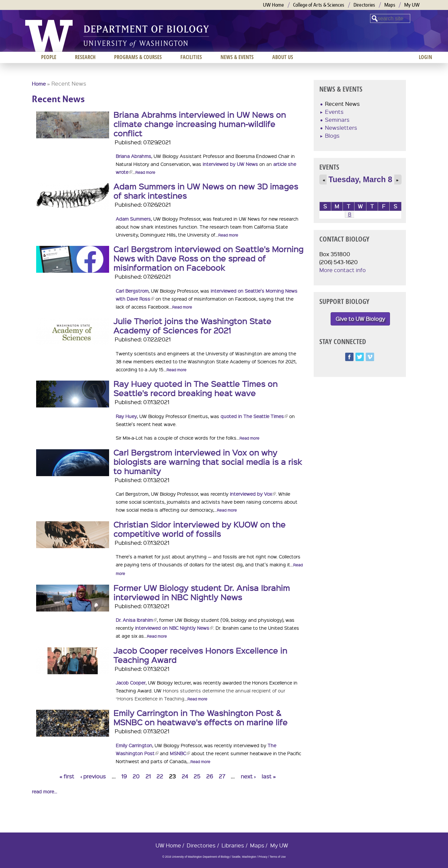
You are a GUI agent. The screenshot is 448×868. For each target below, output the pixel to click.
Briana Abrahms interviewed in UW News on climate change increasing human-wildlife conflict (200, 124)
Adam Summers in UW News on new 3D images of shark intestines (206, 191)
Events (334, 112)
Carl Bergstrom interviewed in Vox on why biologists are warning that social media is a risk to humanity (208, 462)
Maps (390, 5)
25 (197, 776)
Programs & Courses (138, 57)
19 (124, 776)
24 (185, 776)
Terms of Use (278, 857)
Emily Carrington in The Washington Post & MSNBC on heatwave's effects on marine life (200, 717)
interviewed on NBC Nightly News (174, 628)
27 (222, 776)
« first (67, 776)
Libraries (233, 845)
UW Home (274, 5)
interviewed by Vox (253, 494)
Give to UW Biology (360, 319)
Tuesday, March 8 (360, 180)
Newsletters (341, 128)
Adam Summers (133, 219)
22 (160, 776)
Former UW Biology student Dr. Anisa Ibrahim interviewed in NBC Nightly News (202, 592)
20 (136, 776)
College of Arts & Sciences (319, 5)
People (49, 57)
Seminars (337, 120)
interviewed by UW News (230, 164)
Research (85, 57)
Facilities (191, 57)
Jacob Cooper (131, 683)
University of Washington (49, 36)
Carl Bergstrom (132, 291)
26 (210, 776)
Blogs (332, 136)
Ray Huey (126, 416)
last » (269, 776)
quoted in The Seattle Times (254, 416)
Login (425, 57)
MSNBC (180, 753)
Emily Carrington (134, 745)
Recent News (342, 104)
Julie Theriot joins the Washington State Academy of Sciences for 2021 (192, 325)
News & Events (237, 57)
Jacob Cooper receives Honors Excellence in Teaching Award (200, 655)
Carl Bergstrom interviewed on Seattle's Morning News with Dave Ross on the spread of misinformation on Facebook (208, 258)
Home (39, 84)
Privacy (263, 857)
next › (248, 776)
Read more (145, 172)
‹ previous (93, 776)
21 (148, 776)
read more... (44, 791)
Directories (364, 5)
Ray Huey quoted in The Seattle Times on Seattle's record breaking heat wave (195, 388)
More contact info (343, 270)
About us (283, 57)
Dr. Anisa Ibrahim (136, 620)
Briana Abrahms (133, 156)
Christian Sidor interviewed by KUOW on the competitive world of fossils (199, 529)
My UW (412, 5)
